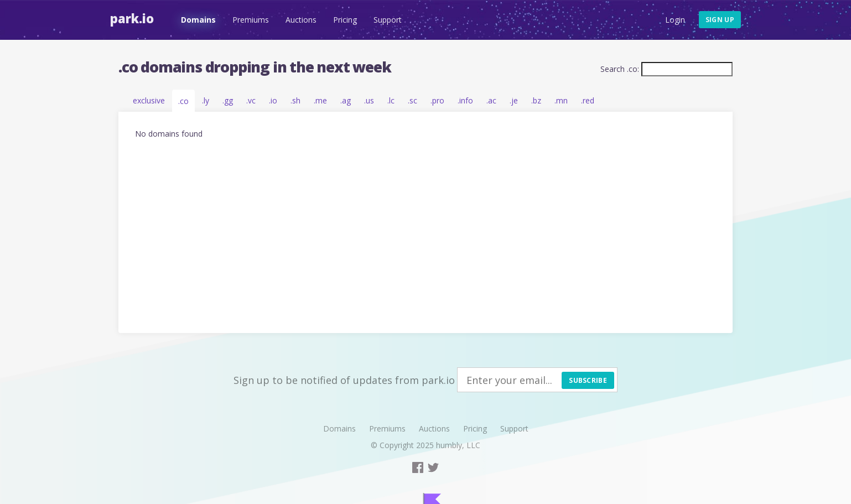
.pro (437, 100)
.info (465, 100)
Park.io (132, 18)
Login (675, 20)
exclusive (149, 100)
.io (273, 100)
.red (588, 100)
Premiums (251, 20)
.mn (561, 100)
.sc (412, 100)
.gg (228, 100)
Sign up (720, 20)
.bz (536, 100)
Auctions (301, 20)
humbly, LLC (458, 445)
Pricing (345, 20)
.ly (206, 100)
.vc (251, 100)
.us (369, 100)
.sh (295, 100)
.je (514, 100)
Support (388, 20)
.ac (491, 100)
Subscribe (588, 380)
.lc (391, 100)
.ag (346, 100)
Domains (198, 20)
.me (320, 100)
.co (183, 101)
